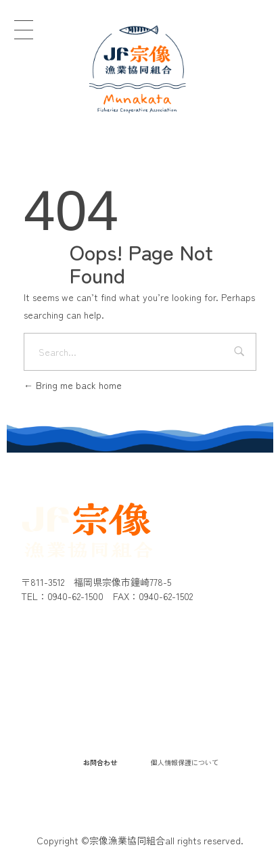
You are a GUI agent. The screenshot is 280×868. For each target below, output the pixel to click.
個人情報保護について (185, 762)
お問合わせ (100, 762)
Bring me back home (73, 385)
